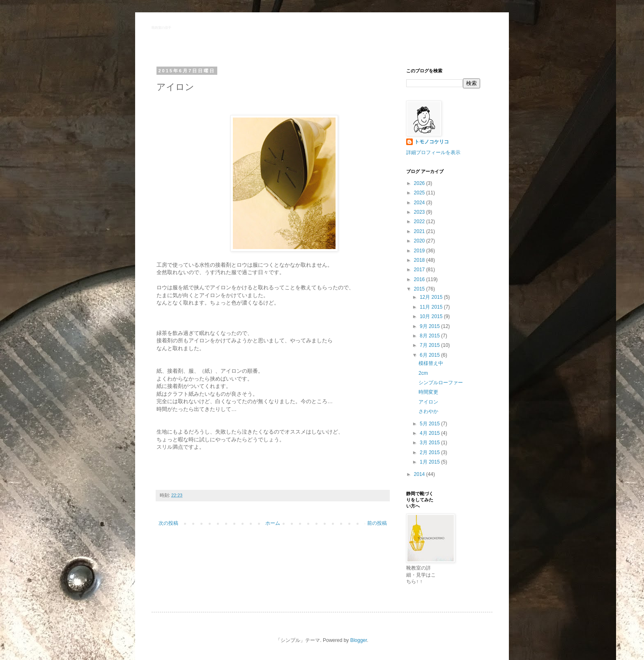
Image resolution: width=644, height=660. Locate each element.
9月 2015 (430, 326)
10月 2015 (432, 316)
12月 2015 (432, 297)
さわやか (428, 411)
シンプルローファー (441, 383)
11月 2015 (432, 307)
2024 (420, 203)
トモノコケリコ (432, 142)
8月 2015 (430, 336)
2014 (420, 474)
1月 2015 (430, 462)
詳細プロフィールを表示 (433, 152)
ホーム (273, 523)
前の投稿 (377, 523)
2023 (420, 212)
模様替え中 (431, 363)
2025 (420, 193)
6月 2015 (430, 355)
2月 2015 (430, 452)
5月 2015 (430, 424)
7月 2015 (430, 345)
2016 (420, 279)
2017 (420, 270)
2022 (420, 222)
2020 (420, 241)
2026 (420, 183)
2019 (420, 251)
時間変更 (428, 392)
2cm (423, 373)
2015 (420, 289)
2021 (420, 231)
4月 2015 (430, 433)
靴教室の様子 (161, 28)
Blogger (359, 640)
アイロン (428, 402)
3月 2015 (430, 443)
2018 (420, 260)
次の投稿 (168, 523)
